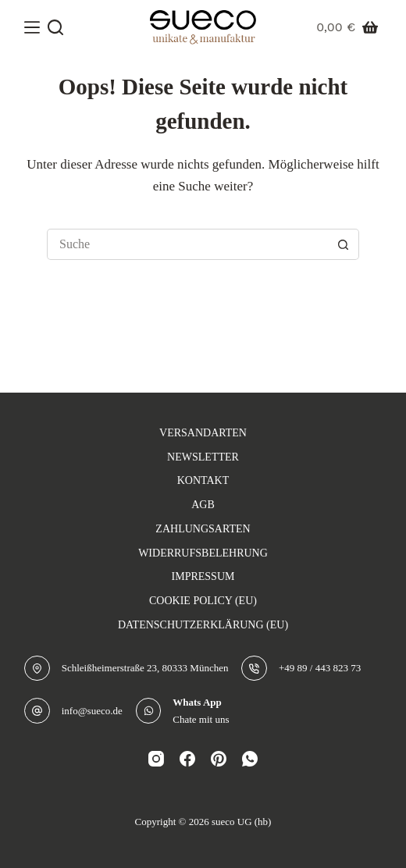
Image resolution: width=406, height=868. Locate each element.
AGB (203, 505)
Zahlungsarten (203, 529)
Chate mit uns (201, 719)
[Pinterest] (219, 759)
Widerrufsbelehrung (203, 553)
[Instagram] (156, 759)
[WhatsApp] (250, 759)
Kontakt (203, 480)
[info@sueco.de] (37, 711)
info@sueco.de (92, 711)
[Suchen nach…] (187, 244)
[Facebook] (187, 759)
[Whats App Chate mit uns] (149, 711)
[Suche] (55, 27)
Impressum (203, 576)
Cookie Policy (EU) (203, 601)
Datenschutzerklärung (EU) (203, 625)
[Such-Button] (344, 244)
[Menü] (32, 27)
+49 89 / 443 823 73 (320, 668)
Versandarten (203, 433)
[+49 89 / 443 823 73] (254, 669)
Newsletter (203, 457)
